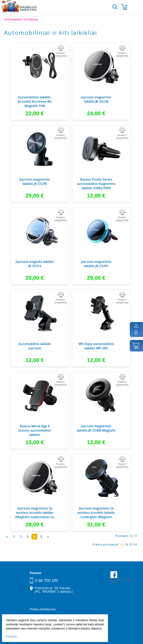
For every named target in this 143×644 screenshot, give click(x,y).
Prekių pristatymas (43, 609)
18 (126, 544)
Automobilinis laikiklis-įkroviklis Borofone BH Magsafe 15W (35, 101)
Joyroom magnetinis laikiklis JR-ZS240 (96, 99)
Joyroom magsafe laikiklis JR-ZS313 (35, 264)
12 (122, 544)
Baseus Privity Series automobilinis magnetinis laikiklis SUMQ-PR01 (96, 184)
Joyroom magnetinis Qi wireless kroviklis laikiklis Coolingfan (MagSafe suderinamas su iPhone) (96, 513)
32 (131, 544)
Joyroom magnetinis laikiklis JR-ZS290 (35, 182)
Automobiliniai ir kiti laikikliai (21, 19)
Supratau (11, 636)
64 (135, 544)
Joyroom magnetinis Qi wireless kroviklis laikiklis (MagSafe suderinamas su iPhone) (35, 513)
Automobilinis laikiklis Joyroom (35, 346)
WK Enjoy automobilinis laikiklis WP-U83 (96, 346)
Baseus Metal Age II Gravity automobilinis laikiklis (35, 430)
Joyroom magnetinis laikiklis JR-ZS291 (96, 264)
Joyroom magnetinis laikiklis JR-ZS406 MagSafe (96, 428)
